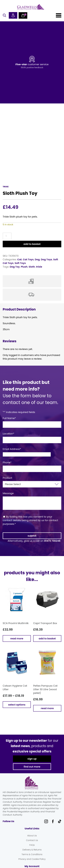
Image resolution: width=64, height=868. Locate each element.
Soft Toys (20, 262)
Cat (20, 258)
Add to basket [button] (47, 638)
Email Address (12, 448)
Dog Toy (15, 266)
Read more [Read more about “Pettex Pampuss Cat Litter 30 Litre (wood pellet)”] (47, 707)
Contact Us (32, 839)
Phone (7, 462)
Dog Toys (46, 258)
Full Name (9, 417)
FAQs (32, 844)
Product (7, 477)
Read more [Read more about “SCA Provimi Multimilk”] (17, 638)
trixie (39, 266)
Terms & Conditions (32, 853)
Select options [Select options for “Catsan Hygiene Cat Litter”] (17, 704)
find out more (32, 766)
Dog (37, 258)
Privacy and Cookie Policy (32, 858)
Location (8, 433)
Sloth (32, 266)
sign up (32, 758)
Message (8, 492)
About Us (32, 835)
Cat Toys (28, 258)
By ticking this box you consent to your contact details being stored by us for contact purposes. (30, 519)
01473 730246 (52, 540)
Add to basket (32, 243)
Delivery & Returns (32, 849)
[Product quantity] (7, 235)
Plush (24, 266)
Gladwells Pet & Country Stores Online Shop (31, 7)
